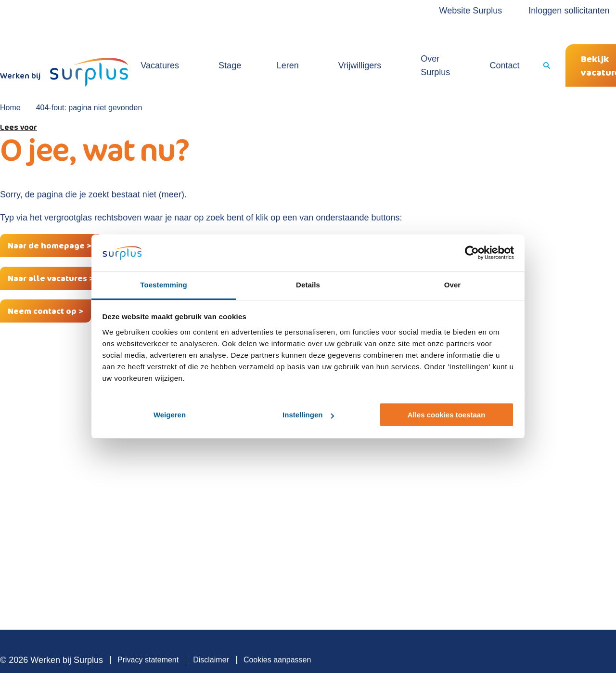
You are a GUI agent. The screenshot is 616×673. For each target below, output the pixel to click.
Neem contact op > (45, 284)
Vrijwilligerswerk (237, 472)
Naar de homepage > (50, 219)
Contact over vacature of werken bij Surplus (428, 523)
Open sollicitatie (237, 500)
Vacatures (180, 45)
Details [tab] (308, 285)
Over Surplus (388, 45)
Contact (447, 45)
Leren (271, 45)
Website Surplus (430, 11)
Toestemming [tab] (164, 285)
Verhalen (383, 500)
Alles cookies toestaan (447, 415)
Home (10, 81)
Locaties (382, 486)
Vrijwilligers (322, 45)
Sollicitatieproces (397, 472)
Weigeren (170, 415)
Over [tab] (453, 285)
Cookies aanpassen (277, 633)
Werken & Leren (238, 486)
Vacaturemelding (239, 515)
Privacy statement (148, 633)
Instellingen (308, 415)
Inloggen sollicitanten (528, 11)
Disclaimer (211, 633)
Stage (229, 45)
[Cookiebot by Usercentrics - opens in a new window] (472, 253)
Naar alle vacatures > (51, 251)
